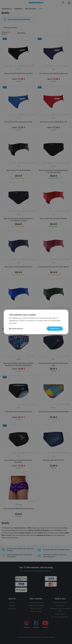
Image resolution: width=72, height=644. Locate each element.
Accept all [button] (54, 329)
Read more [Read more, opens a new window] (13, 323)
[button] (16, 329)
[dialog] (36, 322)
